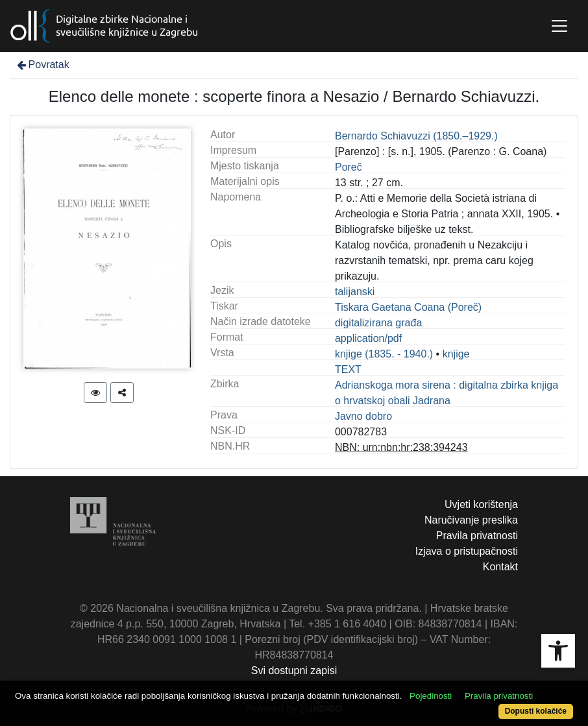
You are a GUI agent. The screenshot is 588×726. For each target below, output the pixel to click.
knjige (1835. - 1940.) (384, 354)
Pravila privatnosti (477, 536)
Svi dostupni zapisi (294, 671)
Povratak (42, 65)
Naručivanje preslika (471, 520)
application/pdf (368, 338)
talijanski (355, 292)
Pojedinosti (431, 696)
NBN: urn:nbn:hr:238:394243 (401, 447)
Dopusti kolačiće (536, 711)
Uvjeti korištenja (481, 504)
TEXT (348, 369)
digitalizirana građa (378, 323)
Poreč (349, 167)
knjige (456, 354)
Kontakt (500, 567)
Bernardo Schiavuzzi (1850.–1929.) (416, 136)
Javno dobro (363, 416)
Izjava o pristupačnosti (467, 551)
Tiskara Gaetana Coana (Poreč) (408, 307)
